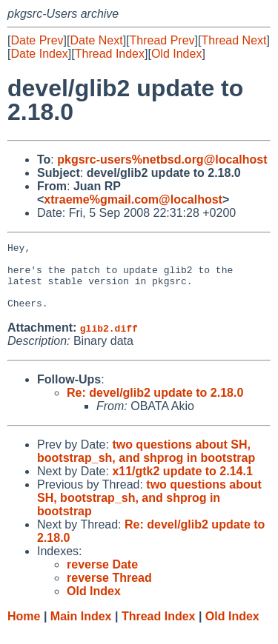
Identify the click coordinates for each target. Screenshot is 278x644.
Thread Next (234, 40)
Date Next (96, 40)
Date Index (39, 54)
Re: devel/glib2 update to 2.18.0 (155, 406)
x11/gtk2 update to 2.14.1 (182, 484)
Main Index (81, 630)
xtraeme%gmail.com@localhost (133, 199)
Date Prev (37, 40)
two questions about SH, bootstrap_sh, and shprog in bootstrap (146, 464)
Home (24, 630)
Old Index (176, 54)
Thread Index (110, 54)
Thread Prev (162, 40)
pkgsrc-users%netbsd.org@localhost (162, 160)
